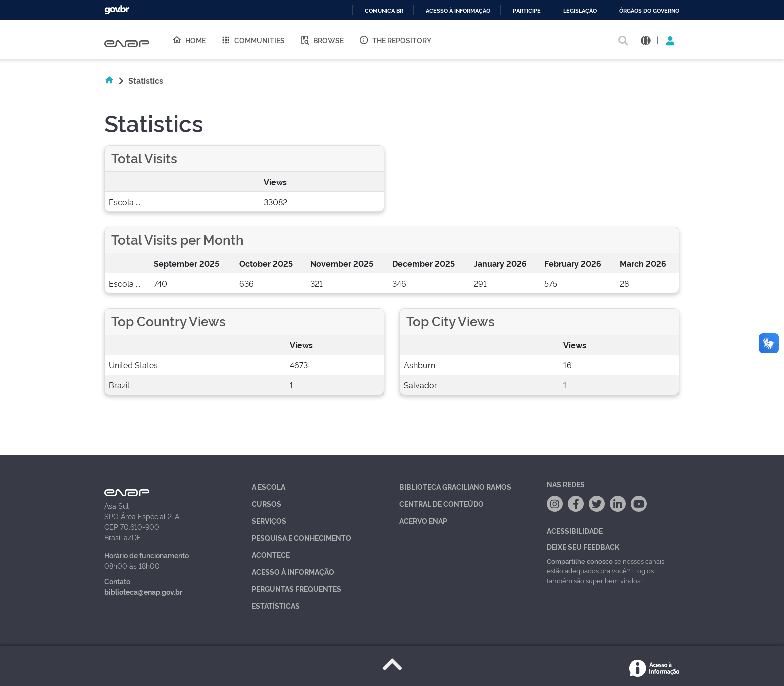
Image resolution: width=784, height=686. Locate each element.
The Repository (395, 40)
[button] (646, 40)
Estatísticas (276, 605)
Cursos (267, 503)
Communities (253, 40)
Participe (527, 11)
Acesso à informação (458, 11)
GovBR (117, 10)
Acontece (271, 554)
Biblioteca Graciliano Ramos (455, 486)
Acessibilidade (575, 530)
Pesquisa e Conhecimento (302, 537)
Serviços (269, 520)
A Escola (269, 486)
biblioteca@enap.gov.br (143, 591)
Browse (322, 40)
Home (189, 40)
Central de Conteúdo (442, 503)
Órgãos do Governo (649, 11)
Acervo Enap (423, 520)
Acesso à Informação (293, 571)
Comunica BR (384, 11)
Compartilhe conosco (580, 561)
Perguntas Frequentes (297, 588)
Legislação (580, 11)
